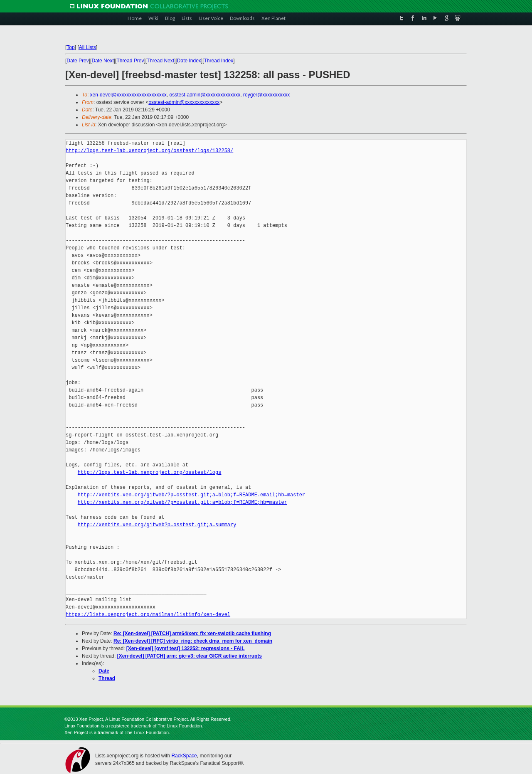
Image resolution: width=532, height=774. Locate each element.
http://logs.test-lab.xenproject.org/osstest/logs (150, 472)
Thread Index (219, 61)
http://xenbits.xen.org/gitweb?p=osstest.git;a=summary (157, 525)
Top (70, 47)
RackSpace (184, 756)
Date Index (189, 61)
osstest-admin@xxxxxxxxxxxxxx (205, 95)
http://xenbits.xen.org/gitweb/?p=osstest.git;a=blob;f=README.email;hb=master (191, 495)
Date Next (102, 61)
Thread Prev (130, 61)
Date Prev (78, 61)
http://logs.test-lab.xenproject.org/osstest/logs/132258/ (149, 151)
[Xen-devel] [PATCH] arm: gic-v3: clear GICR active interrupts (190, 656)
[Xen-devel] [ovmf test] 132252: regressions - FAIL (186, 648)
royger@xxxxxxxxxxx (266, 95)
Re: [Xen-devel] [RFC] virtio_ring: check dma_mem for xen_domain (193, 641)
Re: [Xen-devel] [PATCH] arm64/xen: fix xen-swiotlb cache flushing (192, 633)
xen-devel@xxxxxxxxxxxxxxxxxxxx (128, 95)
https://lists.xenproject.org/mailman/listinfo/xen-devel (148, 615)
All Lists (87, 47)
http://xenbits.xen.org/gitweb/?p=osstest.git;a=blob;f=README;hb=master (182, 502)
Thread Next (160, 61)
